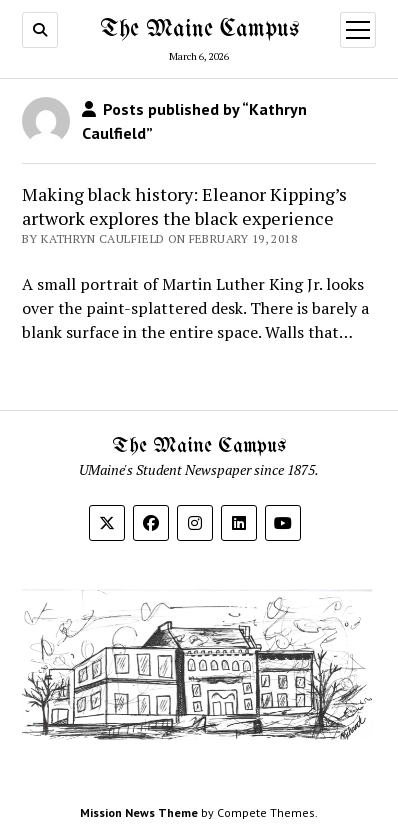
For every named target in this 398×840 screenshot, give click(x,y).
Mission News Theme (139, 812)
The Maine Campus (199, 29)
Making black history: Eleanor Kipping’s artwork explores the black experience (184, 206)
